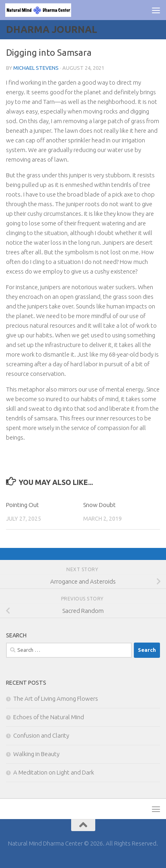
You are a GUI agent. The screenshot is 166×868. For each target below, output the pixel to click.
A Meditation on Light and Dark (54, 772)
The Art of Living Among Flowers (56, 699)
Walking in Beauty (36, 754)
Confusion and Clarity (41, 735)
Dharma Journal (52, 29)
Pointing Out (23, 505)
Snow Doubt (99, 505)
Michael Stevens (36, 68)
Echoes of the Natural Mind (49, 717)
